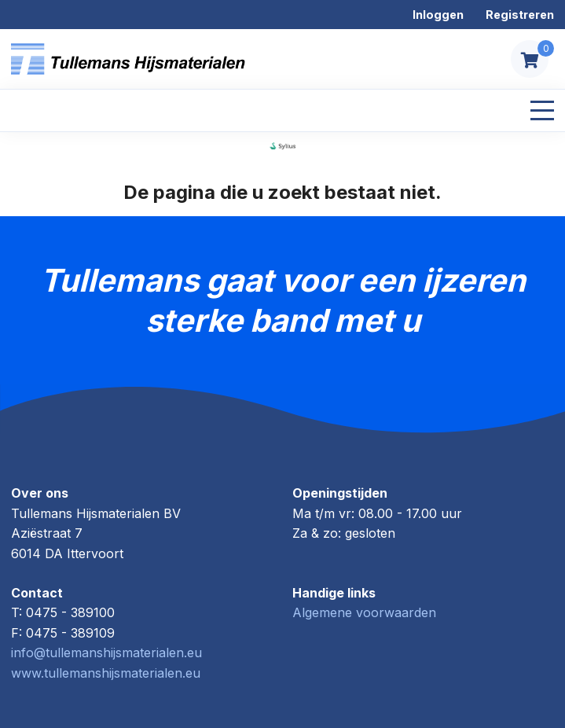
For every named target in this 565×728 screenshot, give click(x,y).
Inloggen (438, 15)
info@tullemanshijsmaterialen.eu (106, 653)
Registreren (520, 15)
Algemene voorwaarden (364, 612)
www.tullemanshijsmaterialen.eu (106, 673)
